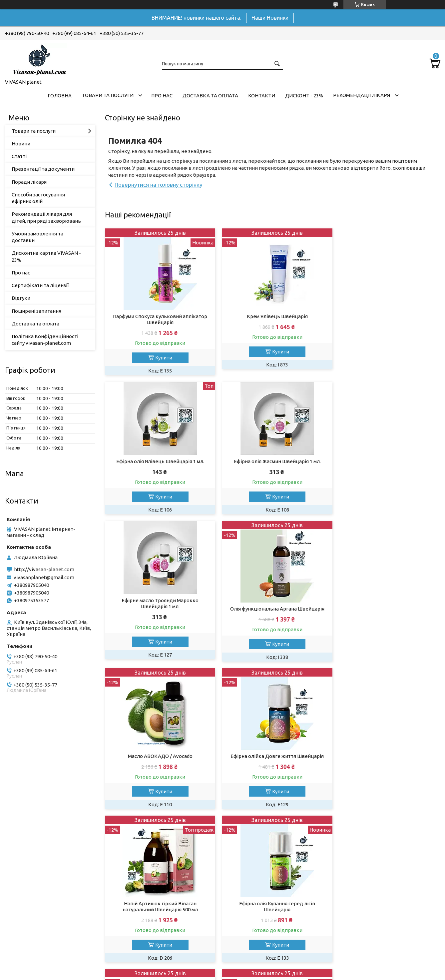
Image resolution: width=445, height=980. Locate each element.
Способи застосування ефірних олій (38, 198)
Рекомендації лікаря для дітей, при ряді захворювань (46, 217)
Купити (162, 358)
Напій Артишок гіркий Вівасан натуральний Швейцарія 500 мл (386, 620)
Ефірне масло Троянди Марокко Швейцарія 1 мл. (272, 464)
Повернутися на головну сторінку (158, 185)
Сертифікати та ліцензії (40, 285)
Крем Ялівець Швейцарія (272, 316)
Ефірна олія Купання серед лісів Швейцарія (159, 773)
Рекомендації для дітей (150, 932)
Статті (19, 156)
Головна (60, 96)
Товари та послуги (108, 95)
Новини (21, 144)
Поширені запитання (36, 311)
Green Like (356, 896)
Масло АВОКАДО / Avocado (159, 617)
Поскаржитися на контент (236, 973)
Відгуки (21, 298)
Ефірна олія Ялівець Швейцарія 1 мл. (386, 308)
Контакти (262, 96)
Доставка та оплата (210, 96)
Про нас (162, 96)
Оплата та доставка (145, 896)
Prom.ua (255, 961)
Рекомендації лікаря (362, 95)
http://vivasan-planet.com (44, 569)
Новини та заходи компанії (153, 914)
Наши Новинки (270, 18)
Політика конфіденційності (291, 973)
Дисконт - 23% (304, 96)
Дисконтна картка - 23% (261, 896)
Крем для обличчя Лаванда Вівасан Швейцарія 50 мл (387, 773)
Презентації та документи (43, 169)
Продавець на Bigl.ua (222, 967)
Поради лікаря (29, 182)
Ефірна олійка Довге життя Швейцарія (272, 617)
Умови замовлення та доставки (37, 237)
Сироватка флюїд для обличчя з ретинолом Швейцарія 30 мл (272, 773)
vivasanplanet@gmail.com (44, 577)
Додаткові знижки (255, 905)
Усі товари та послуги (409, 838)
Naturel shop (358, 905)
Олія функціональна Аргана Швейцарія (387, 470)
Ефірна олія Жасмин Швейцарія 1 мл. (158, 461)
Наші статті (134, 905)
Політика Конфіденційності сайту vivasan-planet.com (45, 340)
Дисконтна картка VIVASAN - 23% (46, 256)
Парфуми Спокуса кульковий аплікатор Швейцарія (158, 319)
